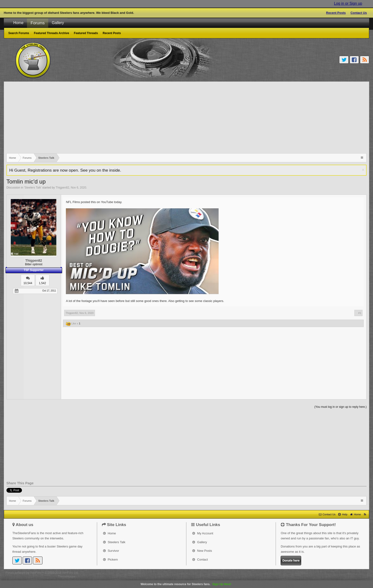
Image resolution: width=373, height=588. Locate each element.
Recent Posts (336, 13)
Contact (200, 560)
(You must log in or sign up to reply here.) (340, 407)
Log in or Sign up (348, 3)
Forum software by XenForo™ (42, 573)
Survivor (111, 551)
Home (18, 23)
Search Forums (19, 33)
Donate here (291, 560)
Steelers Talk (33, 188)
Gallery (58, 23)
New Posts (202, 551)
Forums (38, 23)
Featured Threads (86, 33)
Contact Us (359, 13)
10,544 (28, 283)
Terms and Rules (336, 573)
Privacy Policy (359, 573)
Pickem (110, 560)
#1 (360, 313)
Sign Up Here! (222, 584)
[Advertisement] (150, 118)
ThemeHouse (66, 577)
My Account (203, 533)
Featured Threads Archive (52, 33)
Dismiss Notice (363, 170)
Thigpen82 (62, 188)
